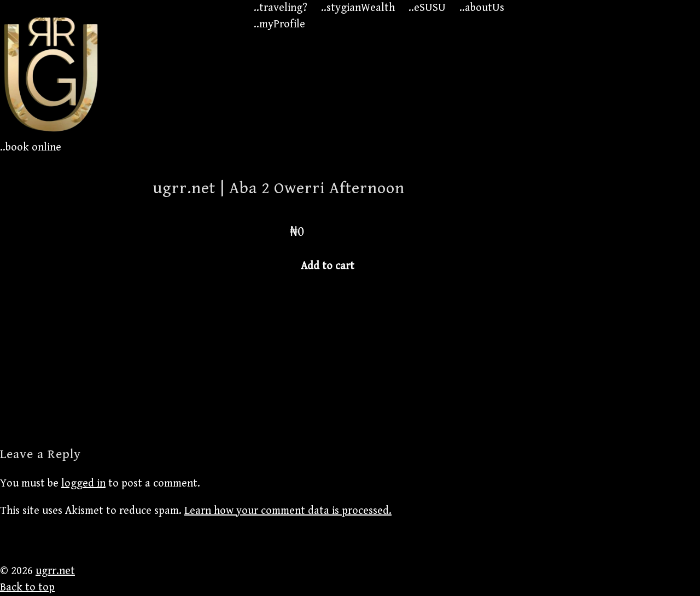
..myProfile (279, 24)
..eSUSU (427, 8)
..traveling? (281, 8)
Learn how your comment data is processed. (288, 511)
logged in (83, 484)
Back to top (27, 588)
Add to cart (328, 266)
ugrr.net (55, 571)
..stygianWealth (358, 8)
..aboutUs (482, 8)
